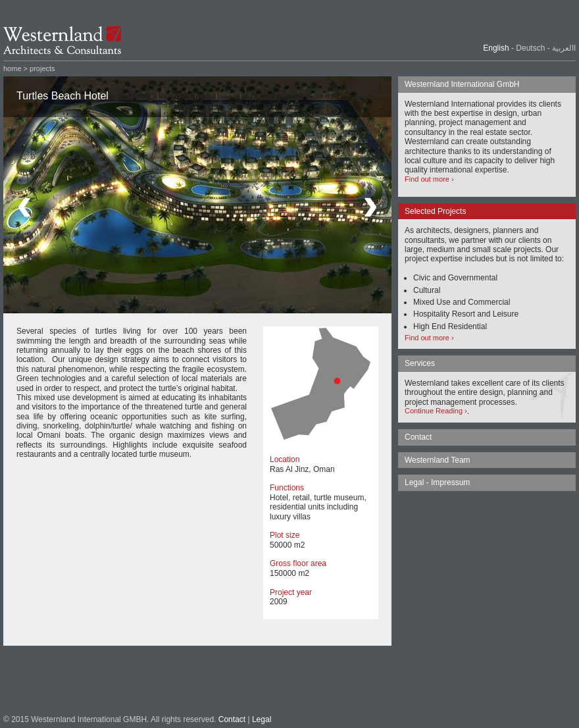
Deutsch (530, 48)
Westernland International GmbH (462, 84)
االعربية (564, 48)
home (13, 68)
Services (420, 363)
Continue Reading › (436, 411)
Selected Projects (435, 211)
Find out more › (429, 179)
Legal (262, 719)
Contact (232, 719)
